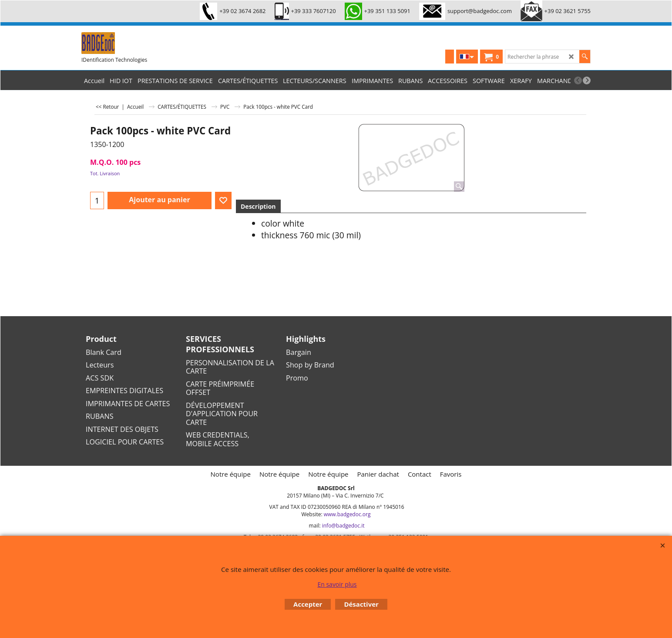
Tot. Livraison (105, 173)
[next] (587, 80)
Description (258, 206)
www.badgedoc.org (347, 514)
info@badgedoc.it (343, 526)
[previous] (578, 80)
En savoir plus (337, 584)
